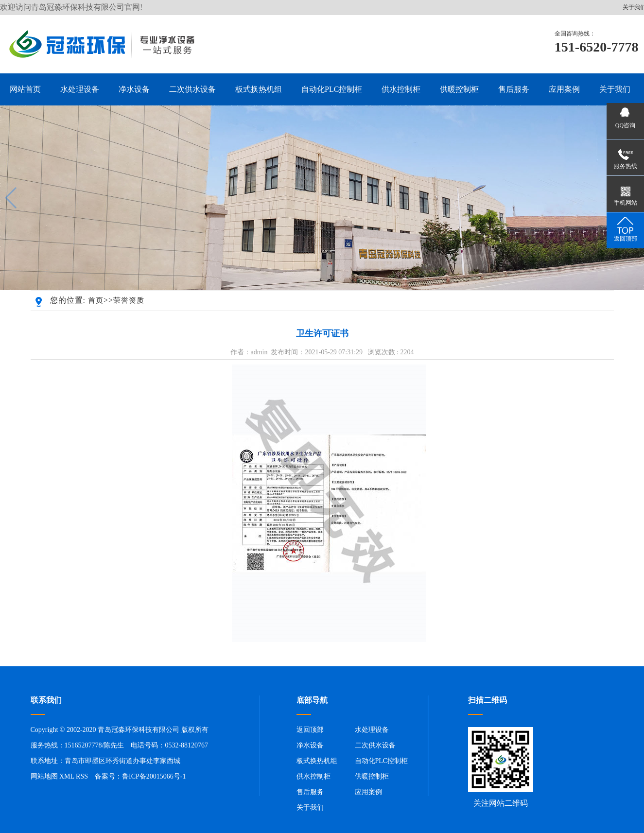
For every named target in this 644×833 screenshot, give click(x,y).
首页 (96, 300)
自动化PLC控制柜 (382, 761)
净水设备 (310, 745)
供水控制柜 (313, 776)
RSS (82, 776)
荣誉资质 (129, 300)
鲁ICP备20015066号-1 (154, 776)
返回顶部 (310, 730)
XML (67, 776)
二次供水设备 (375, 745)
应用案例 (368, 792)
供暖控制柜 (372, 776)
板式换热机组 (317, 761)
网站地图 (44, 776)
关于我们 (310, 807)
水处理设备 (372, 730)
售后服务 (310, 792)
